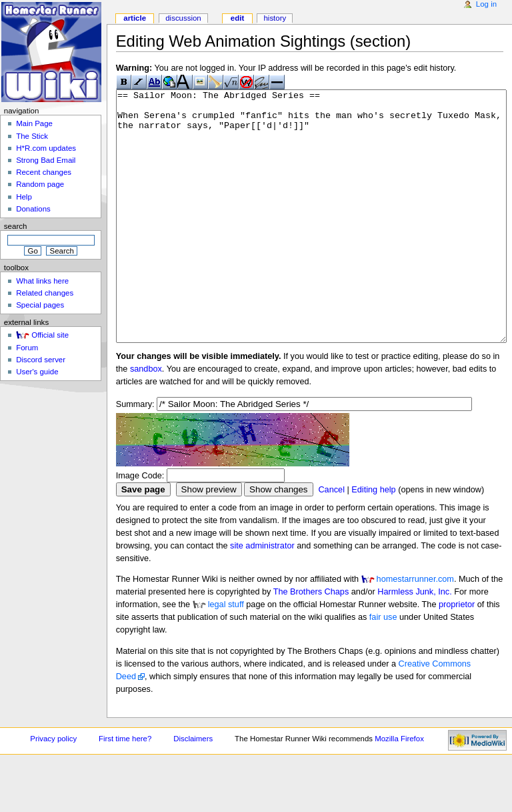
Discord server (41, 360)
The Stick (32, 136)
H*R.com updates (46, 148)
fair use (383, 667)
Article (135, 18)
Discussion (183, 18)
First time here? (125, 789)
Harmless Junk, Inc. (414, 642)
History (275, 18)
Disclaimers (193, 789)
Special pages (40, 305)
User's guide (37, 372)
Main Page (34, 123)
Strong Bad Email (46, 160)
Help (24, 197)
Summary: (135, 454)
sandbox (146, 419)
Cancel (331, 540)
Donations (33, 209)
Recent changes (44, 172)
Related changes (45, 293)
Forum (27, 348)
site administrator (262, 596)
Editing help (373, 540)
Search (16, 226)
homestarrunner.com (415, 629)
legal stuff (226, 655)
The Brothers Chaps (311, 642)
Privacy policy (53, 789)
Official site (50, 335)
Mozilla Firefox (399, 789)
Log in (486, 4)
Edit (237, 18)
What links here (42, 281)
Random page (40, 184)
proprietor (457, 655)
